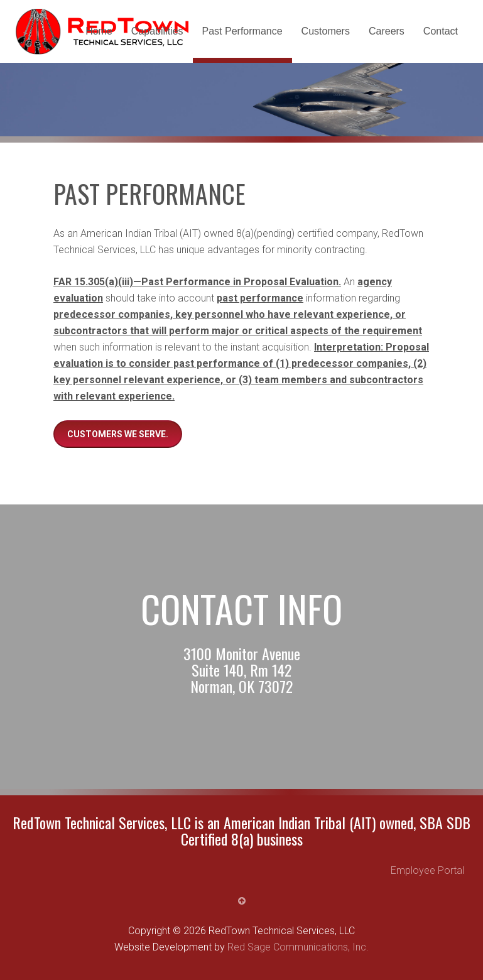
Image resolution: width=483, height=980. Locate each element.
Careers (387, 31)
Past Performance (242, 31)
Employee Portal (427, 870)
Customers (326, 31)
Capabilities (157, 31)
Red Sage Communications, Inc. (298, 947)
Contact (441, 31)
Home (99, 31)
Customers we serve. (118, 434)
